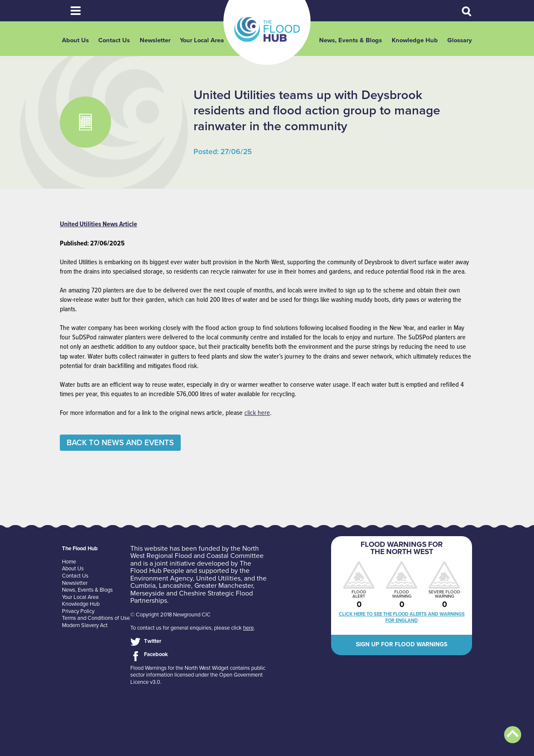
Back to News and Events (120, 443)
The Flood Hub (267, 29)
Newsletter (155, 40)
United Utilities (218, 578)
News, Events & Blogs (351, 40)
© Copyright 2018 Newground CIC (170, 615)
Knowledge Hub (415, 40)
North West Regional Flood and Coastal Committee (197, 552)
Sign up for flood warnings (402, 644)
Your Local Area (202, 40)
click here (257, 413)
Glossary (460, 40)
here (248, 628)
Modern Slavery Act (85, 625)
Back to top (513, 735)
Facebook (156, 654)
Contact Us (114, 40)
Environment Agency (161, 578)
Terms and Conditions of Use (96, 618)
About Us (75, 40)
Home (69, 562)
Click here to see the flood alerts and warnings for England (402, 617)
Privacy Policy (78, 611)
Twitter (153, 641)
